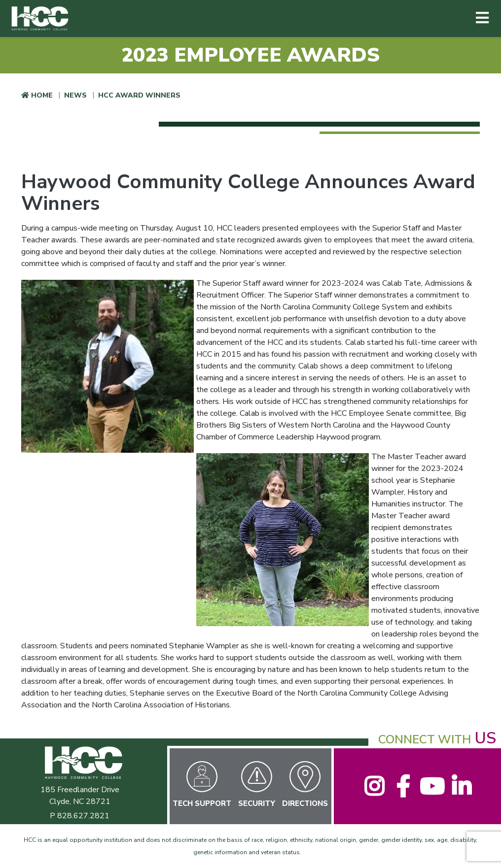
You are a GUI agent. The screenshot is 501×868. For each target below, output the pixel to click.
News (75, 95)
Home (42, 95)
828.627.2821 (83, 816)
